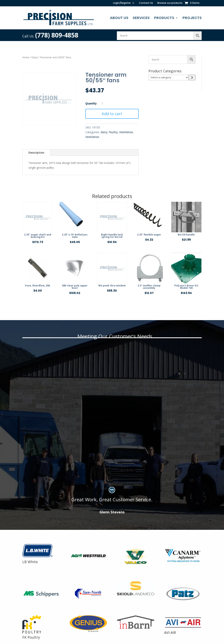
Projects (192, 18)
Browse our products (170, 3)
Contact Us (146, 3)
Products (164, 18)
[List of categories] (169, 78)
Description (36, 153)
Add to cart (112, 114)
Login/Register (122, 3)
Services (141, 18)
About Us (119, 18)
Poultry (113, 132)
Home (26, 57)
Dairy (35, 57)
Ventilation (126, 132)
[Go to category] (192, 78)
